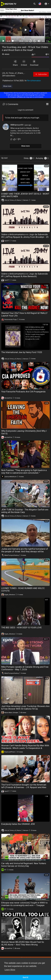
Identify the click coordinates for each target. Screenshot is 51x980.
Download (34, 63)
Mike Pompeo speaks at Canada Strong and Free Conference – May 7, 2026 (25, 668)
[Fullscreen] (47, 41)
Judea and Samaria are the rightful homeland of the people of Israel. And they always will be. (25, 550)
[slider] (15, 41)
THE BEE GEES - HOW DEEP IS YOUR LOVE (21, 628)
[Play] (3, 41)
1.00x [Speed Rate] (26, 41)
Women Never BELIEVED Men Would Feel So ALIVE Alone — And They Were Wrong (23, 943)
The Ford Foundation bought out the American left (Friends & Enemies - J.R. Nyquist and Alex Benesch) (24, 787)
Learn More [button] (10, 970)
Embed (24, 63)
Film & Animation (34, 81)
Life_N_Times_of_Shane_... (14, 73)
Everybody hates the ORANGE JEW (18, 824)
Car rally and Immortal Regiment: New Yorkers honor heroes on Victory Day (24, 865)
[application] (25, 30)
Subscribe (41, 74)
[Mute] (39, 41)
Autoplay (40, 158)
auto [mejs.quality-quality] (44, 41)
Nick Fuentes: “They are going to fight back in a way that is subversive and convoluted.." (24, 472)
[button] (40, 4)
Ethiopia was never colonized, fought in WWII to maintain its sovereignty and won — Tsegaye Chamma (24, 905)
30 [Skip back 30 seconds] (30, 41)
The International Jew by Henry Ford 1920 (22, 352)
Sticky (26, 158)
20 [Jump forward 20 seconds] (35, 41)
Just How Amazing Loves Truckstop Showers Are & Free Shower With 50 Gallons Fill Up (25, 707)
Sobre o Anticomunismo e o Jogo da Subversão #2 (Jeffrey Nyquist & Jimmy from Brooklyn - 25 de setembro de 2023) (25, 237)
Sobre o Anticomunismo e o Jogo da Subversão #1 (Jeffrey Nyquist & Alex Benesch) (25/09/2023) (25, 276)
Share (15, 63)
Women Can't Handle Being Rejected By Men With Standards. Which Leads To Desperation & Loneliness (25, 748)
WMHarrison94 (17, 125)
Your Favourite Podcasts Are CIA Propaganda (23, 392)
